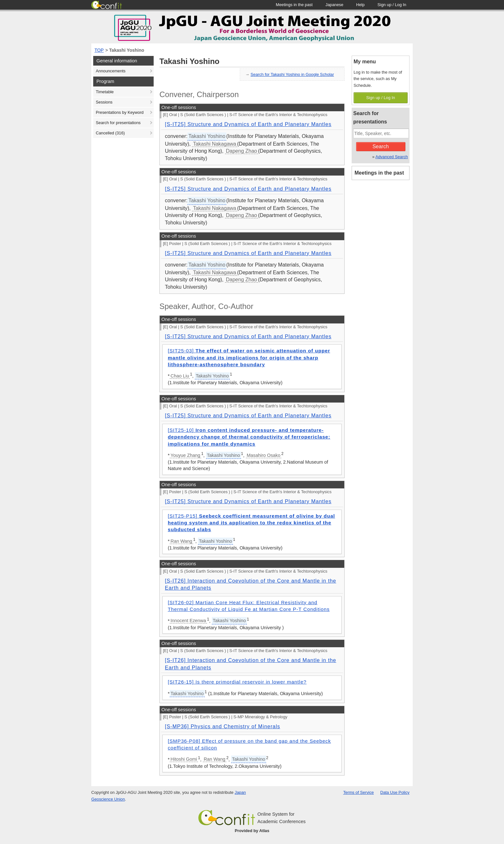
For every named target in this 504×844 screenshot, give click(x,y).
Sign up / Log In (381, 98)
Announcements (111, 71)
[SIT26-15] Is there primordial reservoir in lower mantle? (237, 682)
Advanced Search (392, 157)
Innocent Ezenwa (188, 621)
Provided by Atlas (252, 831)
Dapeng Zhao (242, 151)
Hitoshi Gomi (184, 759)
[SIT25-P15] (251, 523)
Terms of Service (359, 792)
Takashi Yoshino (127, 50)
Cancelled (110, 133)
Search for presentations (118, 123)
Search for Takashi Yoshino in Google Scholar (292, 74)
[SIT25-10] (249, 437)
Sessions (104, 102)
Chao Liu (180, 376)
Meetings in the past (379, 173)
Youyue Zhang (185, 455)
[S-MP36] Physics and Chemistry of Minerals (223, 726)
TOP (99, 50)
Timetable (105, 92)
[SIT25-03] (249, 358)
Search (381, 146)
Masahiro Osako (264, 455)
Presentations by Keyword (120, 112)
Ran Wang (181, 541)
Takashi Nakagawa (214, 144)
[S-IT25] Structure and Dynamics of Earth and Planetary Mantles (248, 124)
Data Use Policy (395, 792)
